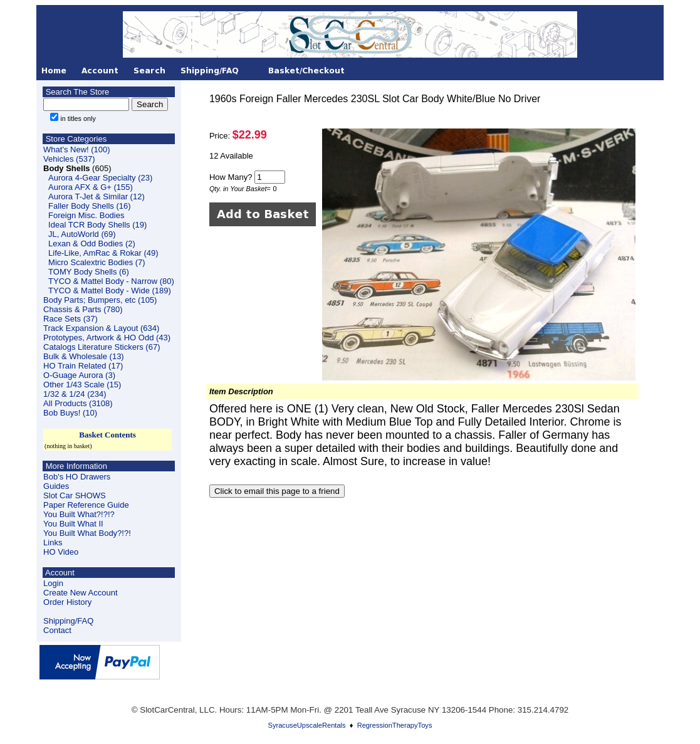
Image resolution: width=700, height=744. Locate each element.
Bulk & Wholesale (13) (84, 356)
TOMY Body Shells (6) (89, 272)
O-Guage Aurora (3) (79, 375)
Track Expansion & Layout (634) (101, 328)
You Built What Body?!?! (87, 533)
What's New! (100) (77, 149)
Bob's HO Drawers (77, 477)
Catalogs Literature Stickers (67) (102, 347)
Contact (57, 630)
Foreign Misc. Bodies (86, 215)
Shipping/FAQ (68, 621)
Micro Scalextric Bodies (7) (97, 262)
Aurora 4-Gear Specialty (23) (100, 178)
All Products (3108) (78, 403)
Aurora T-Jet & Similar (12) (97, 196)
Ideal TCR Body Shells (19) (97, 225)
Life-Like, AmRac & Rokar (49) (103, 253)
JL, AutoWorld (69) (82, 234)
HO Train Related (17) (83, 366)
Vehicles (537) (69, 159)
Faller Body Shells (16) (90, 206)
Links (53, 542)
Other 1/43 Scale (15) (82, 385)
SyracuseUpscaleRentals (307, 725)
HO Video (61, 552)
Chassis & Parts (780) (83, 309)
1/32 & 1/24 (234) (75, 394)
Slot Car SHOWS (75, 495)
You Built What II (73, 524)
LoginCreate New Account (81, 588)
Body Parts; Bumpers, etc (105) (100, 300)
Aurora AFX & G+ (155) (91, 187)
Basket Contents (107, 435)
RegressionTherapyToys (395, 725)
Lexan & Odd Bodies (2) (92, 244)
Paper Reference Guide (86, 505)
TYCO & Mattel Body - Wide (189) (110, 291)
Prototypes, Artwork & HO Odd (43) (107, 338)
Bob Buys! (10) (70, 413)
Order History (67, 602)
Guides (56, 486)
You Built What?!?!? (79, 514)
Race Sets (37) (71, 319)
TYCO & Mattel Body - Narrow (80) (111, 281)
